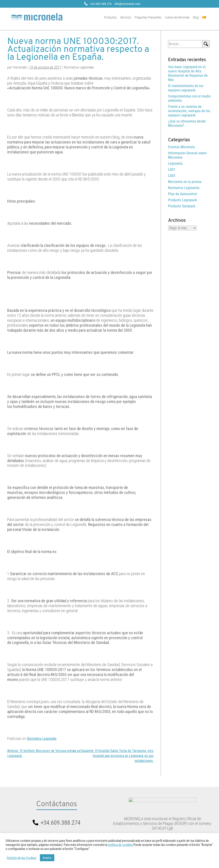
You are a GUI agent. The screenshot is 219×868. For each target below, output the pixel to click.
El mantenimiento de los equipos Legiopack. (186, 88)
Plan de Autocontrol (182, 194)
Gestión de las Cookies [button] (22, 858)
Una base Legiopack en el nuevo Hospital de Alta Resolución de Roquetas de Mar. (188, 73)
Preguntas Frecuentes (152, 17)
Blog (200, 17)
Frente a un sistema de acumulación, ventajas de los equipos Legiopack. (189, 111)
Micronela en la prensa (185, 182)
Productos (114, 17)
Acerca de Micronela (181, 17)
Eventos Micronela (181, 147)
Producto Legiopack (182, 200)
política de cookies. (121, 845)
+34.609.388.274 (101, 4)
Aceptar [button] (47, 858)
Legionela (175, 163)
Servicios (130, 17)
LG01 (172, 170)
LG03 (172, 176)
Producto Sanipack (182, 206)
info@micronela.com (127, 4)
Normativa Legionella (42, 739)
